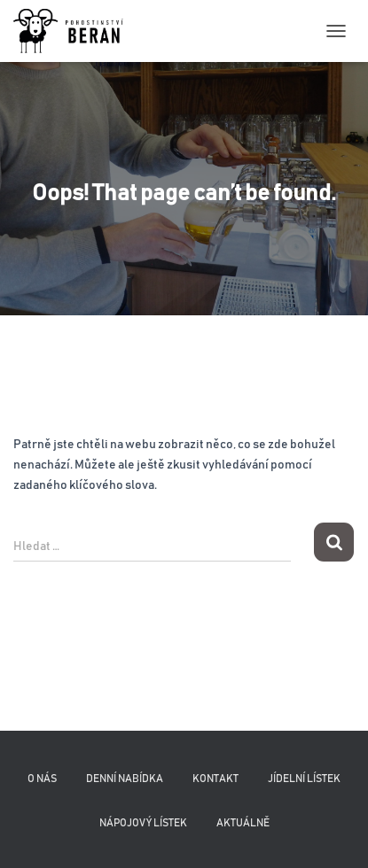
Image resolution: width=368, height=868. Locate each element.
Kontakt (215, 779)
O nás (42, 779)
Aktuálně (243, 823)
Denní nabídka (125, 779)
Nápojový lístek (143, 823)
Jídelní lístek (304, 779)
